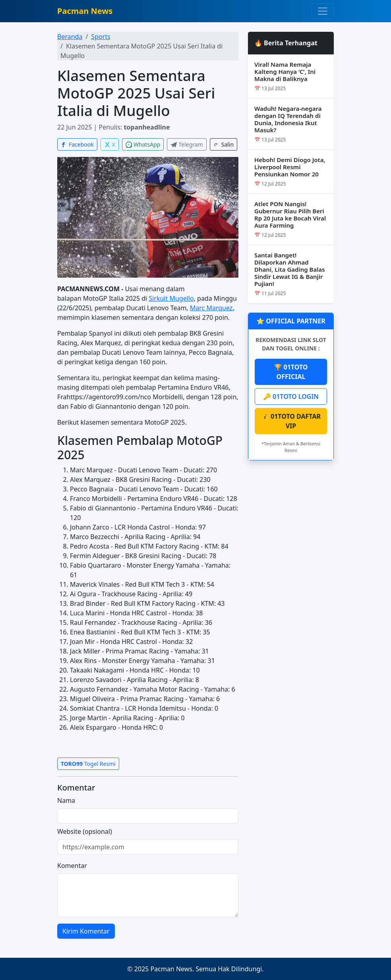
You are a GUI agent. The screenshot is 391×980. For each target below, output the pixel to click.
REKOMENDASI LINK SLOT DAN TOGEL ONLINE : (291, 344)
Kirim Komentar (86, 931)
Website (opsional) (85, 831)
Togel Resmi (88, 764)
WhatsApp (143, 144)
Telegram (187, 144)
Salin (224, 144)
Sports (101, 37)
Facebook (77, 144)
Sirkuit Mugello (171, 298)
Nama (66, 800)
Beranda (70, 37)
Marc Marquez (211, 308)
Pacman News (85, 11)
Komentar (72, 866)
